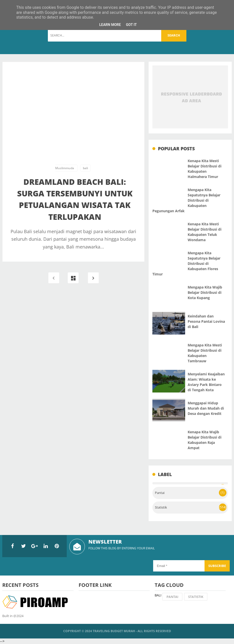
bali (85, 168)
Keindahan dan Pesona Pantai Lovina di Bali (206, 321)
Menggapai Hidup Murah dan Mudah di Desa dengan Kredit (206, 408)
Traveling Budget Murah (114, 631)
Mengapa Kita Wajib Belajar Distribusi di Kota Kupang (205, 292)
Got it (131, 25)
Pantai (160, 493)
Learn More (110, 25)
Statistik (161, 507)
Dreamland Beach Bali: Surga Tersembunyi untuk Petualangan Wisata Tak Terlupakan (75, 199)
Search (174, 35)
